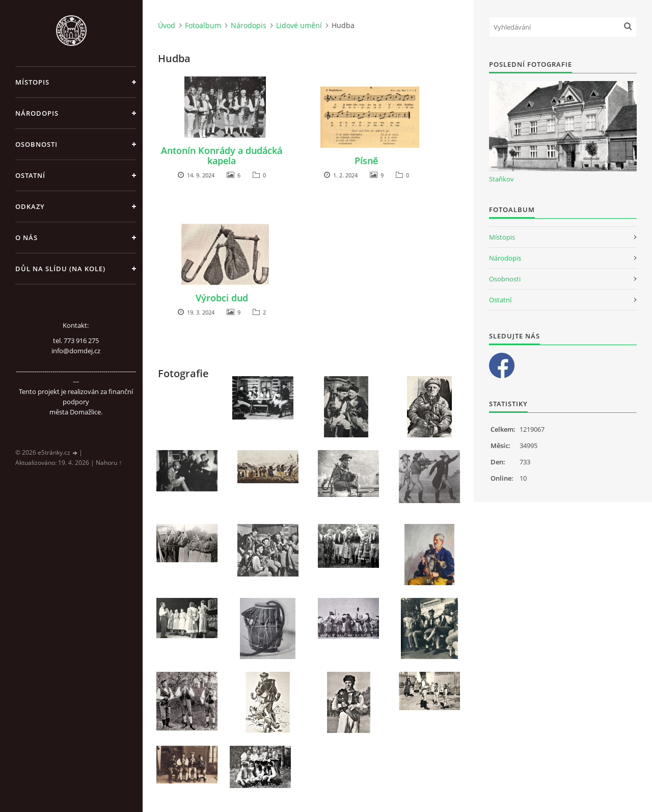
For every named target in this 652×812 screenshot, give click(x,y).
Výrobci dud (222, 298)
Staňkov (501, 179)
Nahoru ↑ (109, 463)
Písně (366, 161)
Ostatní (30, 175)
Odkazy (30, 206)
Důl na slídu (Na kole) (60, 269)
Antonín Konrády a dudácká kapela (222, 155)
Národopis (37, 113)
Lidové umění (299, 25)
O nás (26, 238)
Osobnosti (36, 144)
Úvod (167, 25)
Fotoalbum (203, 25)
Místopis (32, 82)
